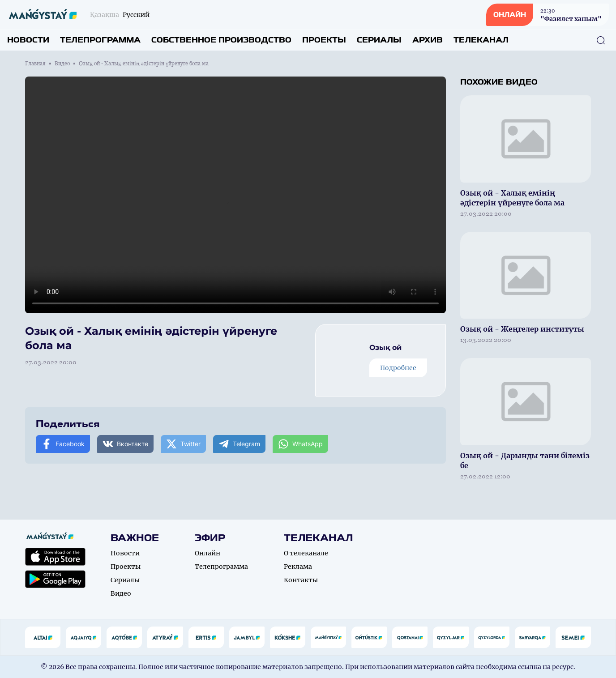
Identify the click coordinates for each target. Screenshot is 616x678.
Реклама (298, 567)
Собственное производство (221, 40)
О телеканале (306, 553)
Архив (428, 40)
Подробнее (398, 368)
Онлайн (207, 553)
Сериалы (379, 40)
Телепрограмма (100, 40)
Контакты (301, 580)
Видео (62, 64)
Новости (28, 40)
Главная (35, 64)
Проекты (324, 40)
